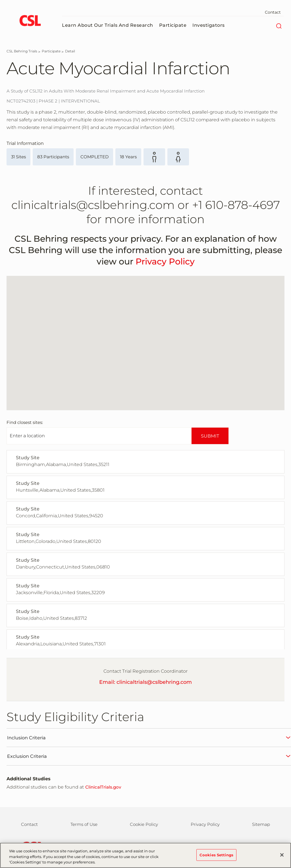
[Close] (282, 855)
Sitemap (261, 824)
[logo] (30, 21)
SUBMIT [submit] (210, 436)
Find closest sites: (25, 422)
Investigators (209, 25)
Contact (273, 12)
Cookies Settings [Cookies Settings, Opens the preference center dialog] (216, 855)
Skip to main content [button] (0, 0)
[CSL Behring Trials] (22, 51)
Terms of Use (84, 824)
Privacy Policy (165, 261)
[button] (75, 358)
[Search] (279, 25)
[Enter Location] (99, 436)
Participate (173, 25)
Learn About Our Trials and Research (108, 25)
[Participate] (51, 51)
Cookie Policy (144, 824)
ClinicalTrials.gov (103, 787)
